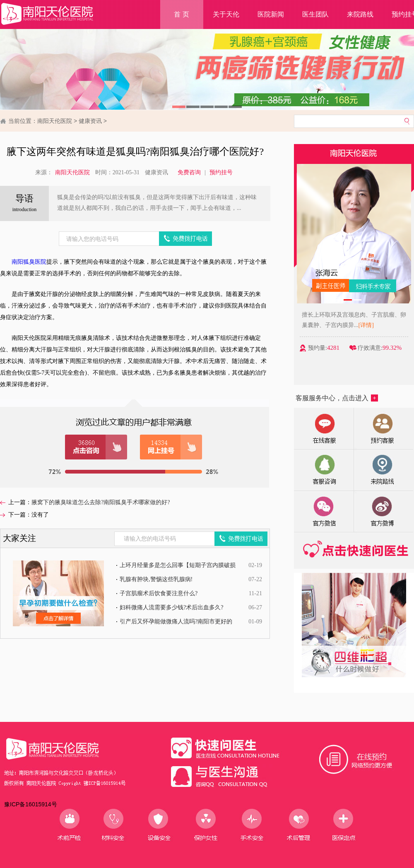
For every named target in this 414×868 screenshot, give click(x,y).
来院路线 (360, 14)
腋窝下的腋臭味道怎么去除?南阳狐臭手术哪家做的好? (101, 502)
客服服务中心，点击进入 (337, 398)
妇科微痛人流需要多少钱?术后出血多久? (171, 607)
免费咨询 (189, 172)
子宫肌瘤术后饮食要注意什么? (159, 593)
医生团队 (315, 14)
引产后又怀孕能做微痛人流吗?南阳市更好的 (176, 622)
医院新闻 (271, 14)
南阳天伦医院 (55, 121)
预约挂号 (221, 172)
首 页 (181, 14)
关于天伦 (226, 14)
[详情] (367, 325)
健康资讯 (90, 121)
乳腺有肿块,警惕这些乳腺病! (156, 579)
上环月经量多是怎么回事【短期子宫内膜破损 (178, 565)
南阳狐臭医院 (29, 262)
